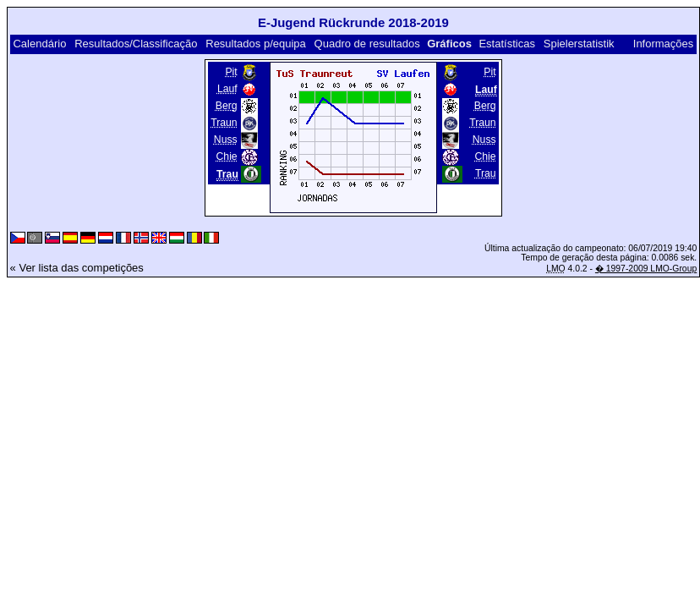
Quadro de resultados (367, 44)
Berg (227, 106)
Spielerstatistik (579, 44)
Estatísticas (506, 44)
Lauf (227, 89)
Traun (224, 123)
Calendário (39, 44)
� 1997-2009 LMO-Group (646, 269)
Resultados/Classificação (136, 44)
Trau (486, 173)
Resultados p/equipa (256, 44)
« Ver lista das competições (77, 268)
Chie (227, 156)
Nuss (226, 140)
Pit (231, 72)
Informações (664, 44)
